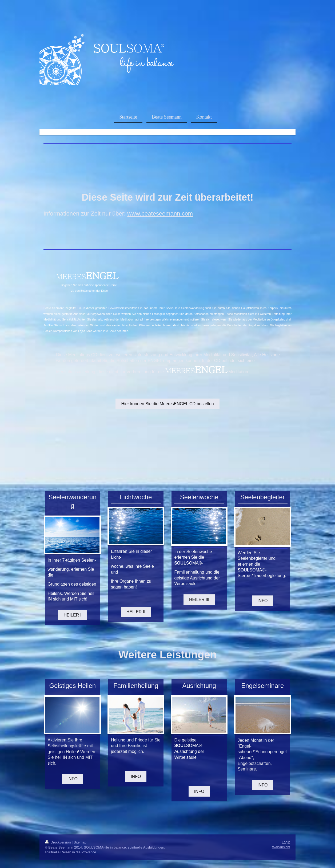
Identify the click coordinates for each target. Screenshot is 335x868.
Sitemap (80, 842)
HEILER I (72, 615)
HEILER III (199, 600)
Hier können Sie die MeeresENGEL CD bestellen (167, 404)
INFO (262, 601)
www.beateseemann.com (160, 214)
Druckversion (58, 842)
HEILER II (136, 612)
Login (286, 842)
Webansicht (281, 847)
